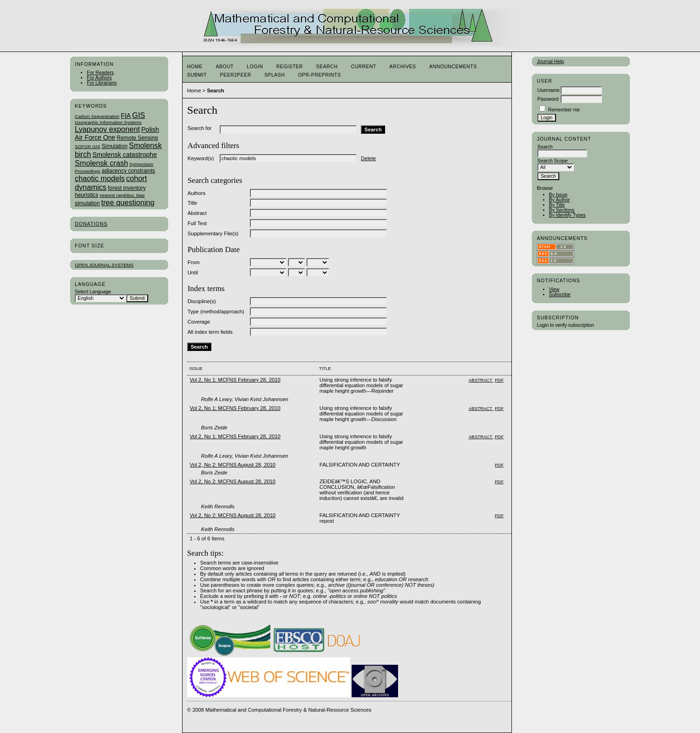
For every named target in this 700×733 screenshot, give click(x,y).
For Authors (99, 78)
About (225, 67)
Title (193, 203)
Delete (368, 158)
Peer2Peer (236, 75)
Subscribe (560, 295)
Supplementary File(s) (213, 234)
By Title (557, 205)
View (554, 289)
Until (193, 272)
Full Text (197, 223)
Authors (197, 193)
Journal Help (550, 62)
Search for (200, 128)
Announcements (453, 67)
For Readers (100, 73)
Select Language (93, 292)
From (194, 262)
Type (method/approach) (216, 311)
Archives (402, 67)
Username (549, 90)
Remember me (564, 110)
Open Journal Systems (104, 265)
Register (290, 67)
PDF (499, 380)
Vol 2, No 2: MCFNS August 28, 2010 (232, 465)
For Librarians (102, 83)
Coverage (199, 322)
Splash (275, 75)
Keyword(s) (201, 158)
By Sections (562, 210)
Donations (91, 224)
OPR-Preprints (320, 75)
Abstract (197, 213)
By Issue (558, 195)
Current (363, 67)
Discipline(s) (202, 301)
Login (255, 67)
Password (548, 99)
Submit (197, 75)
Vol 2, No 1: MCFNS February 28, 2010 (235, 380)
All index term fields (210, 332)
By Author (559, 200)
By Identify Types (567, 215)
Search (327, 67)
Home (195, 67)
